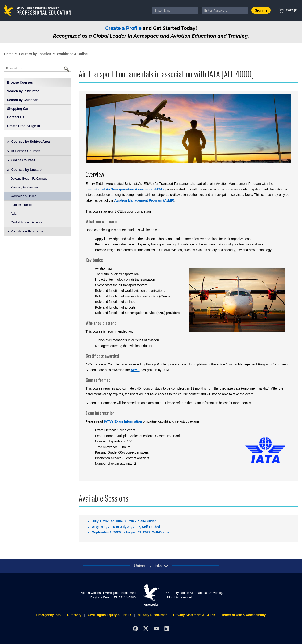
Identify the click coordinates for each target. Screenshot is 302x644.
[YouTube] (156, 628)
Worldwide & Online (72, 54)
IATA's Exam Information (123, 421)
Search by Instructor (23, 91)
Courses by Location (35, 54)
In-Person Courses (24, 151)
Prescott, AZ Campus (24, 187)
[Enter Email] (175, 11)
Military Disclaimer (152, 615)
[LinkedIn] (167, 628)
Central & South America (27, 222)
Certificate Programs (25, 231)
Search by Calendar (22, 100)
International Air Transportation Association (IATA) (125, 189)
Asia (13, 214)
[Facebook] (135, 628)
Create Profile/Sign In (24, 126)
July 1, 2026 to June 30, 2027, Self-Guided (124, 521)
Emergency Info (48, 615)
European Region (22, 205)
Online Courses (21, 160)
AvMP (135, 370)
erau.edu (151, 595)
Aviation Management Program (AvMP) (144, 200)
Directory (74, 615)
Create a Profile (123, 28)
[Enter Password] (225, 11)
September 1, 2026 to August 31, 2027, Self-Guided (131, 532)
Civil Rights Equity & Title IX (110, 615)
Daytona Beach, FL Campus (29, 179)
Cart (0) (289, 10)
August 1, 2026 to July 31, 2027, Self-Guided (126, 527)
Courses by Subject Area (28, 142)
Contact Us (16, 117)
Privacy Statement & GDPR (194, 615)
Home (9, 54)
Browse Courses (20, 82)
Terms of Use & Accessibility (243, 615)
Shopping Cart (18, 109)
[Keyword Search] (38, 68)
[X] (146, 628)
